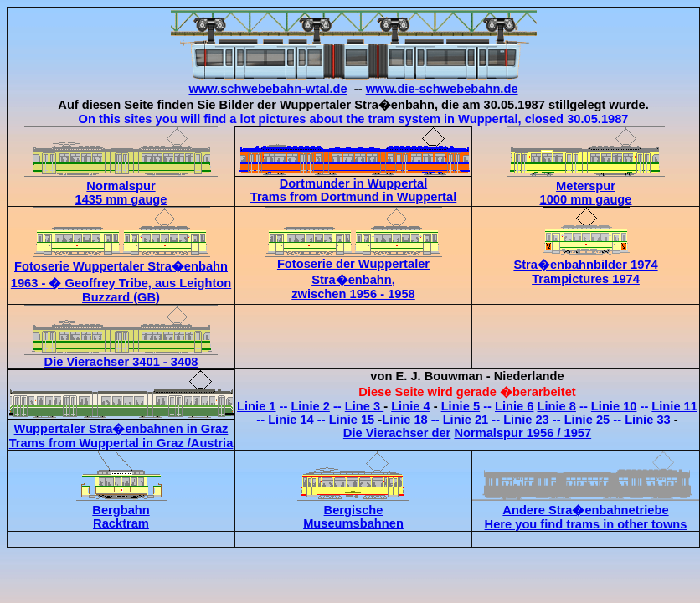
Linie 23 (526, 420)
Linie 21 (466, 420)
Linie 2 (310, 406)
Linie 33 (648, 420)
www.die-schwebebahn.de (442, 89)
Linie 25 (587, 420)
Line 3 (364, 406)
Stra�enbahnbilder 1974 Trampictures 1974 (585, 265)
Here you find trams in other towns (586, 524)
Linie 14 (291, 420)
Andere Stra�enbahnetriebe (585, 510)
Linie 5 (461, 406)
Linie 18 (405, 420)
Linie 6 (514, 406)
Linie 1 (256, 406)
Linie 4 (410, 406)
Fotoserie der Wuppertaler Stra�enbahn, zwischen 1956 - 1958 (353, 261)
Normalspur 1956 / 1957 (522, 433)
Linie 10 (614, 406)
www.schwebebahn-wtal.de (268, 89)
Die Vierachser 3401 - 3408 (121, 356)
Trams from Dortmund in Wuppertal (353, 197)
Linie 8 (557, 406)
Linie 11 (674, 406)
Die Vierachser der (397, 433)
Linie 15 (352, 420)
